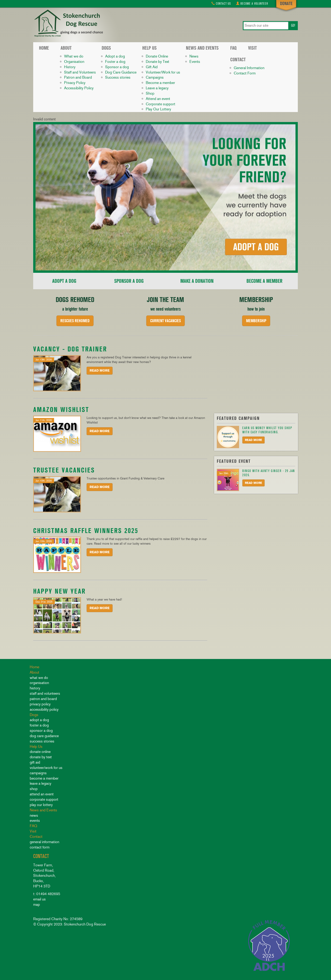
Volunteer (252, 4)
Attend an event (158, 99)
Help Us (149, 48)
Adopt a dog (115, 56)
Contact (221, 4)
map (37, 904)
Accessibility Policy (79, 88)
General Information (249, 68)
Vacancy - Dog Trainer (70, 349)
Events (195, 62)
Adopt (64, 281)
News (194, 56)
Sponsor (129, 281)
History (70, 67)
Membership (256, 321)
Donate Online (157, 56)
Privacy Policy (75, 83)
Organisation (74, 62)
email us (39, 899)
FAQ (233, 48)
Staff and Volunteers (80, 72)
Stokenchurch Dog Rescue (68, 24)
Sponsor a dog (117, 67)
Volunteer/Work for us (163, 72)
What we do (74, 56)
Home (44, 48)
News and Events (202, 48)
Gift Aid (152, 67)
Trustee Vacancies (64, 470)
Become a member (160, 83)
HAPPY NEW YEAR (59, 591)
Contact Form (245, 73)
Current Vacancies (165, 321)
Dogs (106, 48)
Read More (100, 371)
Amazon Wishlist (61, 410)
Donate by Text (157, 62)
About (66, 48)
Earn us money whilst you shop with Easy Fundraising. (267, 430)
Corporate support (161, 104)
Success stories (118, 77)
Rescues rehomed (75, 321)
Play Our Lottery (158, 109)
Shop (150, 93)
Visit (252, 48)
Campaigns (155, 77)
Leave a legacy (157, 88)
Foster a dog (115, 62)
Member (264, 281)
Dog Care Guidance (121, 72)
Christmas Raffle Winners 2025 (86, 531)
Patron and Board (78, 77)
